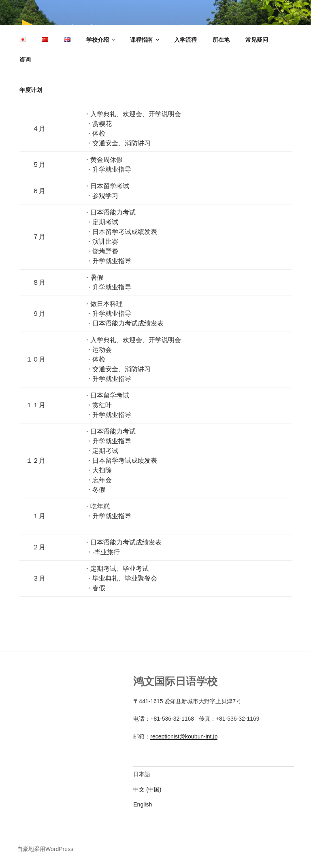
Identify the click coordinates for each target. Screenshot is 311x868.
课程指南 (145, 40)
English (143, 804)
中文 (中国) (147, 789)
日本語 (142, 774)
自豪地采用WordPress (45, 849)
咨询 (25, 60)
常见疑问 (257, 40)
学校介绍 (101, 40)
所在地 (221, 40)
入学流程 (185, 40)
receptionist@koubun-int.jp (184, 736)
